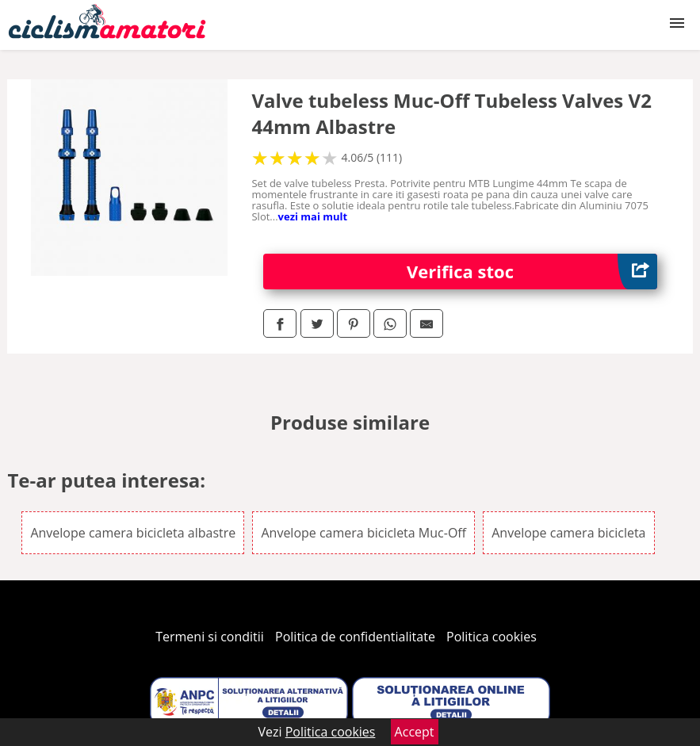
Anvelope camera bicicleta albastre (133, 533)
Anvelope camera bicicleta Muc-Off (363, 533)
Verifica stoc (532, 272)
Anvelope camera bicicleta (568, 533)
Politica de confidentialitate (355, 637)
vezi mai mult (313, 216)
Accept (415, 732)
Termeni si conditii (210, 637)
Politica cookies (492, 637)
